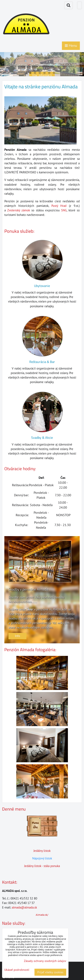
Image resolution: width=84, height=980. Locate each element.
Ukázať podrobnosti (17, 970)
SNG (64, 210)
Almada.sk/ (42, 915)
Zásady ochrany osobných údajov (45, 961)
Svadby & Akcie (42, 438)
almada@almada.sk (24, 907)
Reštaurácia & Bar (42, 362)
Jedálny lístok (42, 851)
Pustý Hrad (59, 206)
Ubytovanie (42, 286)
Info (17, 636)
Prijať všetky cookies (50, 972)
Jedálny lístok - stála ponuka (42, 866)
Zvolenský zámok (19, 210)
